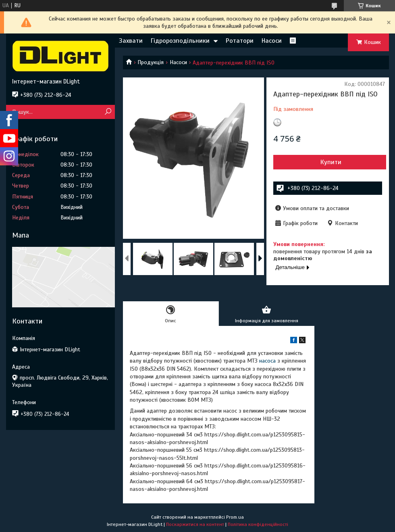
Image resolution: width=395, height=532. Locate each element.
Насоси (272, 41)
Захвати (131, 41)
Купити (331, 162)
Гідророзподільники (180, 41)
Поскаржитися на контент (195, 524)
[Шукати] (108, 112)
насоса (267, 361)
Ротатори (240, 41)
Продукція (151, 62)
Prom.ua (235, 517)
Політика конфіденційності (258, 524)
